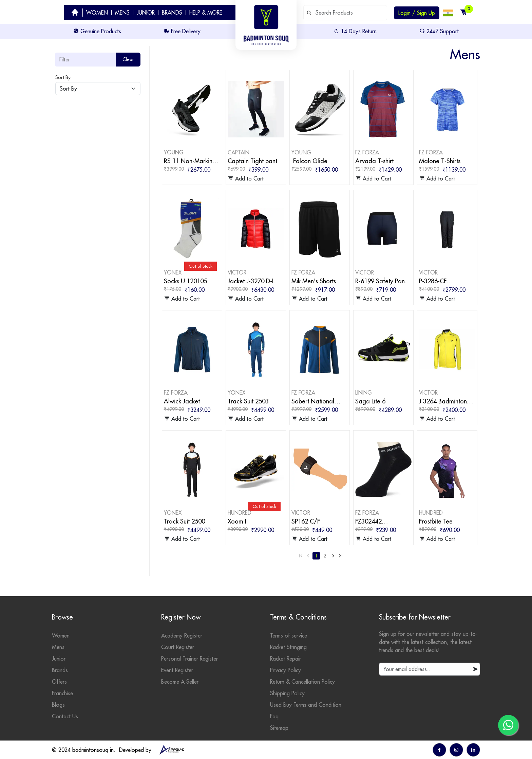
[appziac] (172, 750)
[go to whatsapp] (508, 725)
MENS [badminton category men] (122, 13)
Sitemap (279, 728)
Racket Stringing (288, 647)
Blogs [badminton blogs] (58, 705)
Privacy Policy (286, 670)
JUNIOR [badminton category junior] (146, 13)
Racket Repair (286, 659)
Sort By (63, 77)
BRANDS (172, 13)
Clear (128, 59)
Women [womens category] (61, 635)
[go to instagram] (456, 750)
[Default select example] (98, 89)
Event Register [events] (177, 670)
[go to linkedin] (473, 750)
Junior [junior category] (59, 659)
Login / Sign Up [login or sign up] (417, 13)
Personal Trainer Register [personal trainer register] (189, 659)
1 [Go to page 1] (316, 556)
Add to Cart (246, 178)
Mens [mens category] (58, 647)
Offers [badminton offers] (59, 682)
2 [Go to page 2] (325, 556)
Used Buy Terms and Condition (306, 705)
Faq (274, 716)
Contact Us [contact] (65, 716)
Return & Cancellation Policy (302, 682)
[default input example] (345, 13)
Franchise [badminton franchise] (62, 693)
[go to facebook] (439, 750)
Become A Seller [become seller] (180, 682)
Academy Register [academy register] (182, 635)
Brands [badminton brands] (60, 670)
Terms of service (289, 635)
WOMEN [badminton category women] (97, 13)
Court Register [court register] (178, 647)
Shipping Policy (287, 693)
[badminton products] (192, 109)
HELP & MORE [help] (206, 13)
